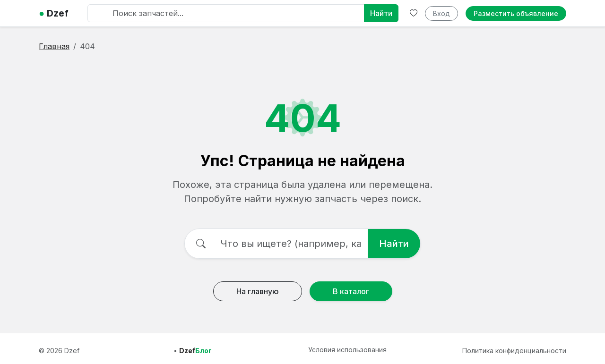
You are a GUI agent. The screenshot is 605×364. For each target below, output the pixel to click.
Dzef (54, 13)
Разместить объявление (516, 13)
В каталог (351, 291)
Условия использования (347, 350)
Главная (54, 46)
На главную (258, 291)
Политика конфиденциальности (514, 351)
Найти (381, 13)
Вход (441, 13)
